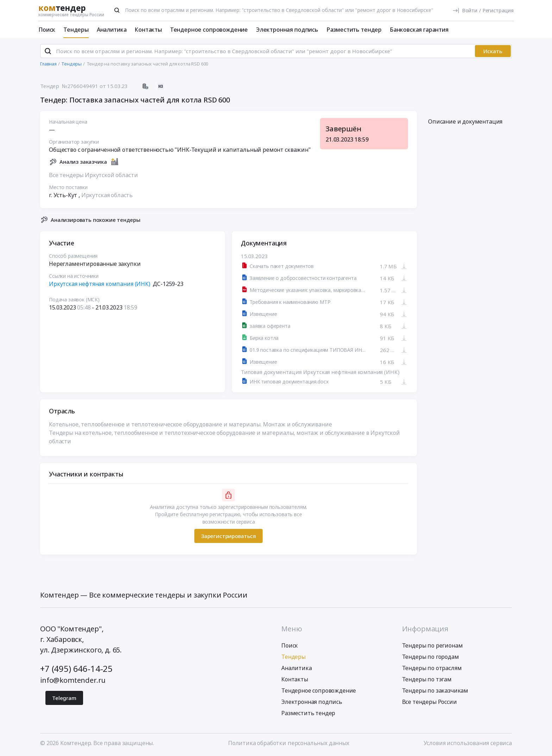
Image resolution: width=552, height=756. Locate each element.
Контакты (148, 30)
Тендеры (76, 30)
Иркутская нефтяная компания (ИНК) (100, 284)
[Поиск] (117, 10)
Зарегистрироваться (228, 536)
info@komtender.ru (73, 680)
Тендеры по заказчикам (435, 691)
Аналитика (112, 30)
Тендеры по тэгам (427, 679)
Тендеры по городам (431, 657)
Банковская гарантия (419, 30)
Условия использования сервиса (468, 743)
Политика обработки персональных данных (289, 743)
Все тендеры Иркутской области (93, 175)
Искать (493, 51)
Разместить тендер (354, 30)
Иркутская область (107, 195)
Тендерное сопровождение (209, 30)
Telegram (64, 698)
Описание (465, 121)
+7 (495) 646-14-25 (76, 668)
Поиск (47, 30)
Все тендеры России (429, 702)
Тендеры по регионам (432, 645)
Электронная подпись (287, 30)
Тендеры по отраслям (432, 668)
